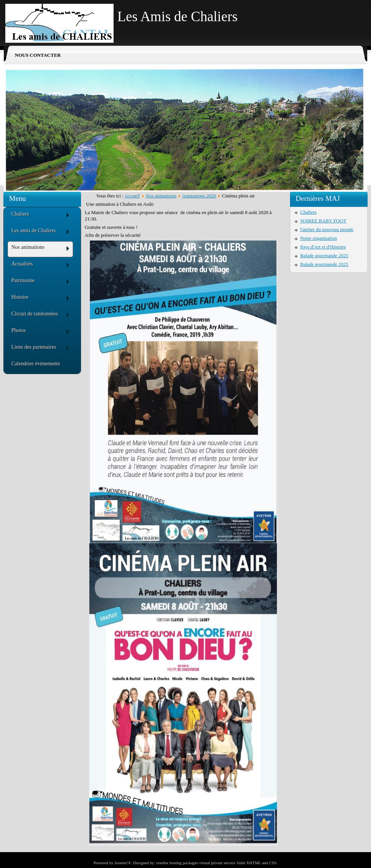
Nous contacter (38, 55)
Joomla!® (123, 863)
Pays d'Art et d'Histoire (323, 247)
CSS (273, 863)
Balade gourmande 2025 (324, 255)
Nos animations (161, 196)
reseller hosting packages (177, 863)
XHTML (253, 863)
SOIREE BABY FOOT (323, 221)
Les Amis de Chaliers (178, 16)
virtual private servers (217, 863)
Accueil (132, 196)
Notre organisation (319, 238)
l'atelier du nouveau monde (327, 229)
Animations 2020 (199, 196)
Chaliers (308, 212)
